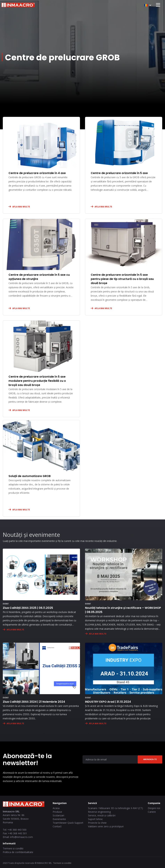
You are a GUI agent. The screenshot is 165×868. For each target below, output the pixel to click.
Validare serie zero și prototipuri (106, 826)
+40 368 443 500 (17, 830)
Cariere (152, 812)
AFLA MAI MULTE (21, 207)
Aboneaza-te (150, 759)
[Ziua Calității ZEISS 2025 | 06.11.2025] (41, 574)
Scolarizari (58, 815)
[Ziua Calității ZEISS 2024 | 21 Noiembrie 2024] (41, 668)
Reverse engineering (99, 812)
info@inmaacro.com (21, 837)
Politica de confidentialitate (18, 852)
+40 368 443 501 (17, 833)
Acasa (56, 808)
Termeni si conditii (13, 848)
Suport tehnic (95, 819)
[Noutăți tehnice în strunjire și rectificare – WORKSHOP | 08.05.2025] (124, 574)
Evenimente (59, 819)
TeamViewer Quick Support (68, 823)
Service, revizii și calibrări (102, 815)
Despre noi (154, 808)
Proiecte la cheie (97, 823)
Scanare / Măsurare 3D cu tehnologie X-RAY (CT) (115, 808)
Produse (57, 812)
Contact (57, 826)
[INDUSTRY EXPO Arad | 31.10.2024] (124, 668)
